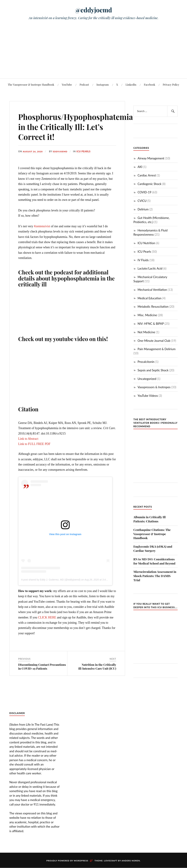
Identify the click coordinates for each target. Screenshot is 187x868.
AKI (140, 167)
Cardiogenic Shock (149, 184)
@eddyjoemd (93, 10)
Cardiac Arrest (147, 175)
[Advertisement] (93, 52)
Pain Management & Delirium (157, 349)
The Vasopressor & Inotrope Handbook (31, 84)
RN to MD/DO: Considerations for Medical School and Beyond (154, 561)
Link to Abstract (28, 439)
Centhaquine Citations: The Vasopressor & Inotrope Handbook (152, 534)
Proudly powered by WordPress (67, 861)
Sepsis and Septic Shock (153, 370)
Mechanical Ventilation (152, 290)
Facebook (150, 84)
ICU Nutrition (146, 243)
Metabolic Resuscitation (153, 307)
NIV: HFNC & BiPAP (151, 324)
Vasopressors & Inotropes (154, 387)
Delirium (143, 209)
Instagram (103, 84)
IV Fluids (143, 260)
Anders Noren (131, 861)
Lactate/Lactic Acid (150, 268)
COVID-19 (144, 192)
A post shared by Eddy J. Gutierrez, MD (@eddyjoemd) (51, 580)
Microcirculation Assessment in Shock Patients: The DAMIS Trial (155, 576)
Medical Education (149, 298)
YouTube (67, 84)
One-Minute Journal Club (154, 341)
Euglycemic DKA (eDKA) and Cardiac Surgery (153, 549)
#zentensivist (42, 226)
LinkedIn (131, 84)
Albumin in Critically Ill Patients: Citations (149, 519)
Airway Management (151, 158)
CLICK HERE (47, 617)
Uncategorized (147, 379)
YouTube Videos (148, 396)
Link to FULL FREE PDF (34, 444)
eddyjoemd (61, 151)
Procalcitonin (146, 362)
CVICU (142, 201)
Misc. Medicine (147, 315)
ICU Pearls (85, 151)
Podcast (84, 84)
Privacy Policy (171, 84)
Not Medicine (146, 332)
